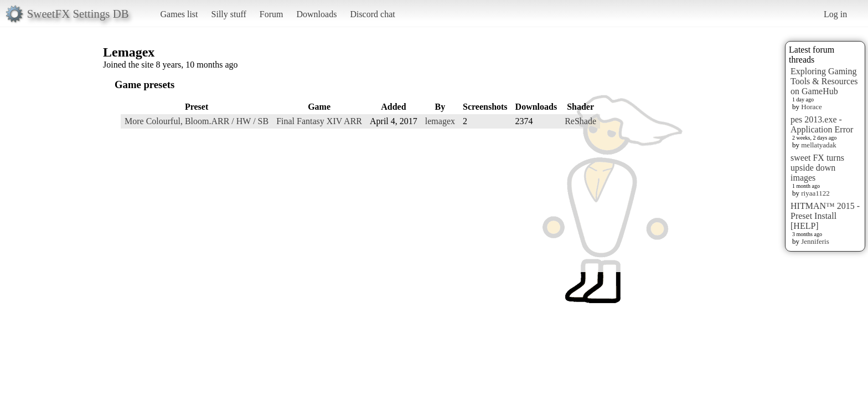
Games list (179, 14)
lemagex (440, 121)
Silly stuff (229, 14)
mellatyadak (819, 145)
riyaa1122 (815, 193)
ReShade (580, 121)
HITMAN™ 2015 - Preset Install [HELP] (825, 216)
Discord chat (372, 14)
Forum (272, 14)
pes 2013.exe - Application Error (822, 124)
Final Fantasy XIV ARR (319, 121)
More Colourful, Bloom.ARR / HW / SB (197, 121)
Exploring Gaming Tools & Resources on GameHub (824, 81)
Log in (835, 14)
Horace (812, 107)
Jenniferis (815, 241)
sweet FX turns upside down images (817, 168)
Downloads (316, 14)
